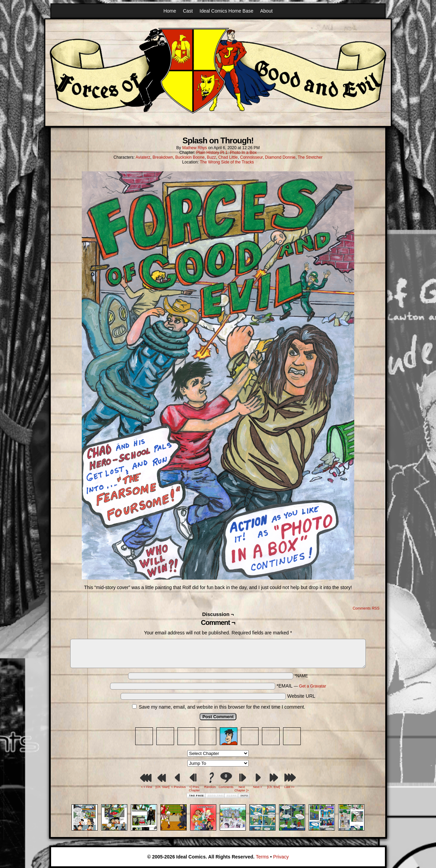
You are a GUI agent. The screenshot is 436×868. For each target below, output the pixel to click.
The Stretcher (310, 157)
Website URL (301, 696)
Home (170, 11)
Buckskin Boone (190, 157)
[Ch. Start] (163, 787)
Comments (226, 780)
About (267, 11)
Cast (188, 11)
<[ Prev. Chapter (194, 789)
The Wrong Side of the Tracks (227, 162)
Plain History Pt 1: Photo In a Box (226, 153)
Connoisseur (252, 157)
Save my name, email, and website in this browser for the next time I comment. (222, 707)
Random (210, 787)
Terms (262, 857)
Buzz (211, 157)
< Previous (178, 787)
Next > (258, 787)
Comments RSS (366, 608)
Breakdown (163, 157)
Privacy (281, 857)
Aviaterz (143, 157)
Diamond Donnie (280, 157)
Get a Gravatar (313, 686)
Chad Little (228, 157)
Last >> (290, 787)
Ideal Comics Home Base (227, 11)
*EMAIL (301, 686)
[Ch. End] (274, 787)
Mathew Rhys (195, 148)
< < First (147, 787)
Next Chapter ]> (242, 789)
